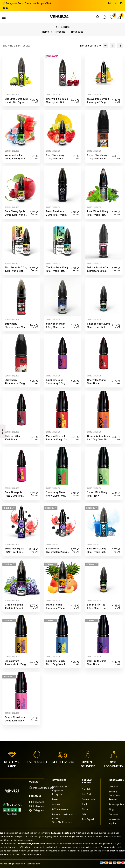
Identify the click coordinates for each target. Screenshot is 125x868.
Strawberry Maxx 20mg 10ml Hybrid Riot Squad (56, 327)
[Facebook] (109, 3)
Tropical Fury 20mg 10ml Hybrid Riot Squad (57, 271)
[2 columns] (113, 46)
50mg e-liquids (12, 544)
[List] (105, 46)
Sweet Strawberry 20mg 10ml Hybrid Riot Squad (97, 158)
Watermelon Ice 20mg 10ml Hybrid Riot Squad (15, 158)
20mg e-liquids (12, 95)
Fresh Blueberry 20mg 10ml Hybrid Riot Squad (56, 215)
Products (60, 32)
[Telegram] (121, 3)
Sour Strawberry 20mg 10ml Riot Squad (55, 158)
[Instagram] (115, 3)
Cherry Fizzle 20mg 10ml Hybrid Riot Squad (57, 102)
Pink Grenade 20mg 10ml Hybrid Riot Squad (16, 271)
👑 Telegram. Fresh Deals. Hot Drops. (28, 6)
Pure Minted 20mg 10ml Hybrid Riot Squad (97, 215)
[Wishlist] (112, 17)
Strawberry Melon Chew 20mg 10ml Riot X (56, 496)
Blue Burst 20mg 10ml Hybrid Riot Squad (96, 552)
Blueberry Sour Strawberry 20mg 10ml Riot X (56, 383)
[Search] (104, 17)
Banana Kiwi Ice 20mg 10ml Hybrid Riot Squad (97, 608)
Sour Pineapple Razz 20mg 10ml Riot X (14, 496)
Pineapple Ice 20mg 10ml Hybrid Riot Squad (98, 327)
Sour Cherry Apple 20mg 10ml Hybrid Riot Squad (15, 215)
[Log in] (97, 17)
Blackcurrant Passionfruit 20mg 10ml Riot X (15, 664)
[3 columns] (120, 46)
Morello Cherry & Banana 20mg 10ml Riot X (57, 439)
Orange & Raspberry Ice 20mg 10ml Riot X (99, 439)
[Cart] (119, 17)
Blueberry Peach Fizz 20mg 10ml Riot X (57, 664)
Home (45, 32)
